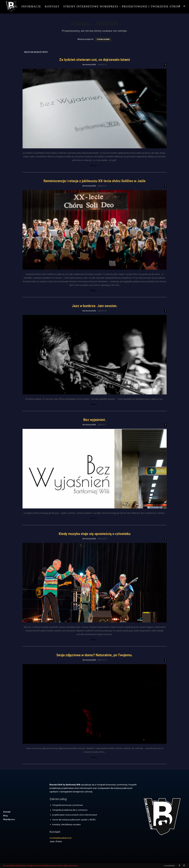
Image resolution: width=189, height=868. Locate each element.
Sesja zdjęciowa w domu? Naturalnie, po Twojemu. (94, 655)
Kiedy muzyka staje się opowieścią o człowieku (95, 534)
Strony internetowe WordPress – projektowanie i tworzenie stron (121, 6)
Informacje (31, 6)
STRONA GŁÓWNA (103, 39)
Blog (13, 6)
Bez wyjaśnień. (95, 420)
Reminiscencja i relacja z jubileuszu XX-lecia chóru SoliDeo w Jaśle (94, 181)
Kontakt (52, 6)
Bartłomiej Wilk (89, 65)
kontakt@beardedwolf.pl (60, 838)
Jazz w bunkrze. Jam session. (95, 306)
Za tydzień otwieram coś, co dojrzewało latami (95, 60)
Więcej (94, 165)
